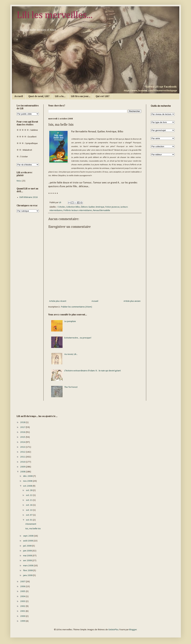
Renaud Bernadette (102, 210)
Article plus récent (58, 301)
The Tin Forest (71, 387)
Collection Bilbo (73, 207)
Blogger (133, 630)
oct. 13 (29, 510)
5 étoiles (61, 207)
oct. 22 (29, 495)
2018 (23, 422)
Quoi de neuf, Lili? (39, 96)
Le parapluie (70, 321)
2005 (23, 591)
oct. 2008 (28, 486)
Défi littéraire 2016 (29, 197)
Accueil (19, 96)
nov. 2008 (28, 481)
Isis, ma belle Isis (33, 529)
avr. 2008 (28, 561)
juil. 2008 (28, 546)
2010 (23, 462)
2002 (23, 606)
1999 (23, 621)
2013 (23, 447)
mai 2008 (28, 556)
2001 (23, 611)
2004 (23, 596)
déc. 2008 (28, 476)
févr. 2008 (28, 571)
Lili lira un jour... (81, 96)
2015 (23, 437)
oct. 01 (29, 520)
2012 (23, 452)
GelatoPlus (113, 630)
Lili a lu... (60, 96)
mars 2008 (28, 566)
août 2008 (28, 541)
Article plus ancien (132, 301)
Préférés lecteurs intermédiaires (78, 210)
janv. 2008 (28, 575)
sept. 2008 (29, 536)
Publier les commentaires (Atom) (77, 307)
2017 (23, 427)
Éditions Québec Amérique (93, 207)
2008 (23, 472)
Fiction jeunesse (112, 207)
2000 (23, 616)
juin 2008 (28, 551)
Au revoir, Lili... (71, 354)
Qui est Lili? (103, 96)
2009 (23, 467)
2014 (23, 442)
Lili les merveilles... (55, 15)
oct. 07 (29, 515)
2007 (23, 582)
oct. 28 (29, 490)
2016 (23, 432)
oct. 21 (29, 500)
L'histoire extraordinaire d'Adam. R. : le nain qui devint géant (92, 371)
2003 (23, 601)
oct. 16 (29, 505)
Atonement (31, 524)
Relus (19, 181)
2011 (23, 457)
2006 (23, 587)
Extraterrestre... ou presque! (78, 338)
